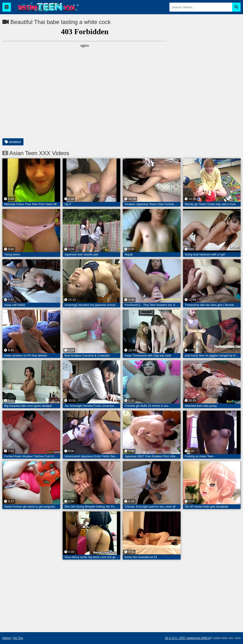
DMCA (206, 638)
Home (7, 638)
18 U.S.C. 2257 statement (183, 638)
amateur (13, 142)
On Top (18, 638)
